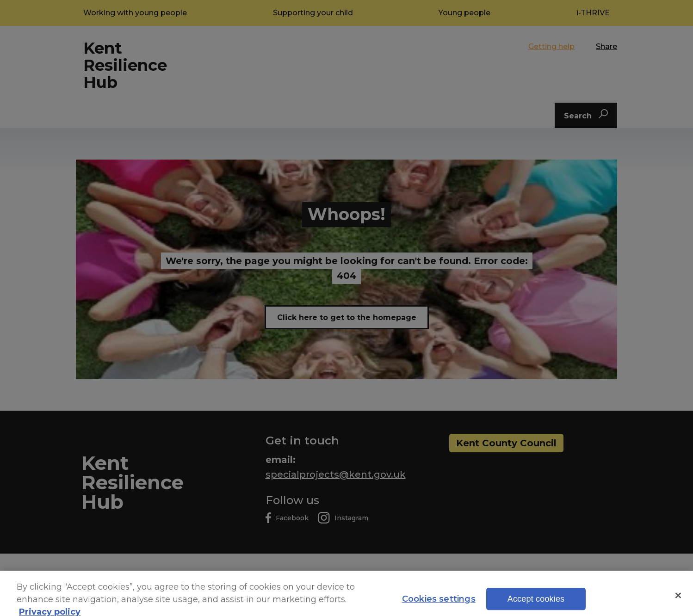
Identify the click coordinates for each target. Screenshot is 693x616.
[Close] (678, 602)
